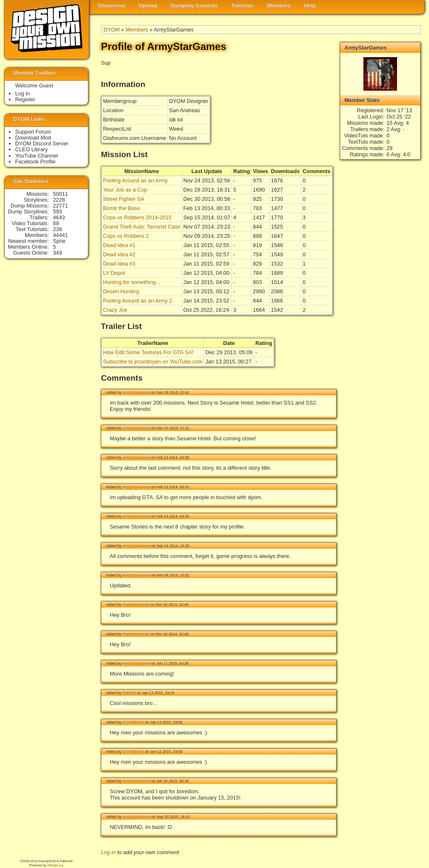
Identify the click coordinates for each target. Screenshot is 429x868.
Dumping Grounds (194, 6)
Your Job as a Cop (125, 190)
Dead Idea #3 (119, 264)
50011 (61, 194)
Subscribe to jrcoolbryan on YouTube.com (153, 362)
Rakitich (129, 693)
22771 (61, 206)
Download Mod (33, 138)
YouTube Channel (37, 156)
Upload (148, 6)
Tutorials (242, 6)
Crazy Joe (115, 310)
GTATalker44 (133, 722)
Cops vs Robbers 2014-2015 (137, 217)
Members (279, 6)
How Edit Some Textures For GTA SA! (148, 352)
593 (57, 212)
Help (310, 6)
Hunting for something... (132, 282)
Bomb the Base (122, 208)
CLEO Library (32, 149)
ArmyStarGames (136, 392)
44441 (61, 235)
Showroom (111, 6)
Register (25, 99)
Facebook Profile (35, 162)
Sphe (59, 241)
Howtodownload (136, 605)
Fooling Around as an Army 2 (138, 301)
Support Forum (33, 132)
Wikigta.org (55, 865)
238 (57, 229)
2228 (59, 200)
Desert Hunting (121, 291)
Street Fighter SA (124, 199)
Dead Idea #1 (119, 245)
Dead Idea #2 (119, 254)
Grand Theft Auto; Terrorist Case (142, 227)
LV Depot (114, 273)
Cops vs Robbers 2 (126, 236)
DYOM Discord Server (42, 143)
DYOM (111, 30)
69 (56, 223)
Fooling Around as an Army (135, 180)
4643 (59, 217)
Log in (108, 852)
